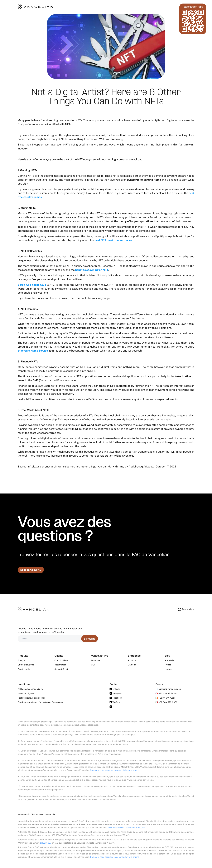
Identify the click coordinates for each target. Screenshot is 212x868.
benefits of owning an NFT (92, 270)
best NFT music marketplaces (113, 240)
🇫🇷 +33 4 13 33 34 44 (166, 693)
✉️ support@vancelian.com (168, 689)
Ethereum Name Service (33, 351)
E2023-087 (46, 843)
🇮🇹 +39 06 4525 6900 (166, 702)
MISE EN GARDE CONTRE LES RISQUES (126, 828)
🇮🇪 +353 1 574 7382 (165, 698)
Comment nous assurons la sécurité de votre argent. (115, 770)
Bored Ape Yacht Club (32, 285)
